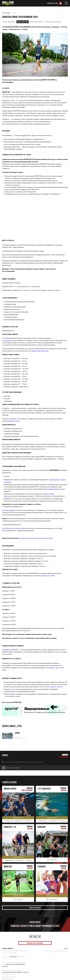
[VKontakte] (31, 936)
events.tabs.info (23, 22)
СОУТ (66, 949)
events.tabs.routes (36, 22)
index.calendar (35, 908)
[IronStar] (8, 4)
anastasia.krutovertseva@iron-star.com (15, 972)
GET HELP (14, 957)
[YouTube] (35, 936)
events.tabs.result (9, 22)
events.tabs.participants (53, 22)
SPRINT (17, 733)
